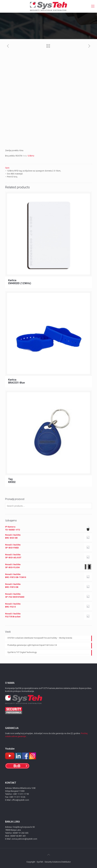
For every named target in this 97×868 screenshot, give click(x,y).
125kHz (31, 156)
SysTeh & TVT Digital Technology (22, 652)
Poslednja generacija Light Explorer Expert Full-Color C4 (32, 645)
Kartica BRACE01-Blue (16, 381)
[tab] (48, 168)
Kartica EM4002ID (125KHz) (20, 282)
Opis (7, 168)
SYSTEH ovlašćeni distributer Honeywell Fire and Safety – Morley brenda (40, 638)
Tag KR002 (12, 481)
